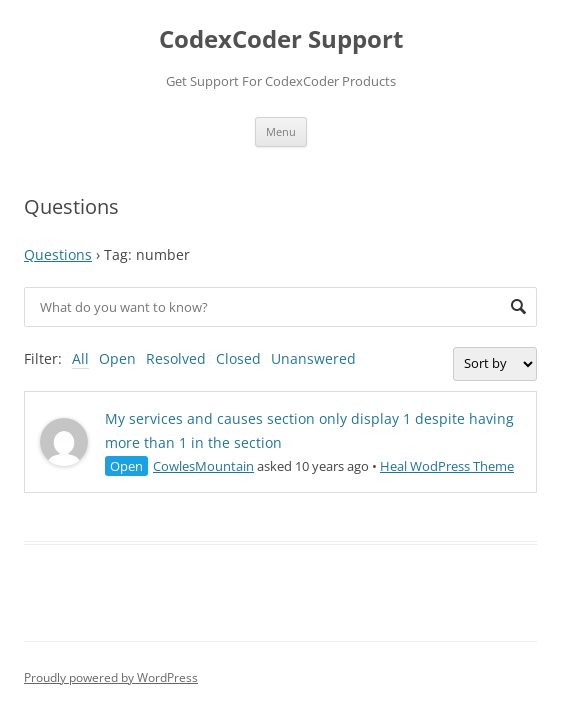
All (80, 358)
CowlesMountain (203, 466)
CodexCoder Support (281, 39)
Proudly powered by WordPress (111, 677)
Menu (281, 131)
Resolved (176, 358)
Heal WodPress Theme (447, 466)
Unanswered (313, 358)
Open (117, 358)
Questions (58, 254)
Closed (238, 358)
